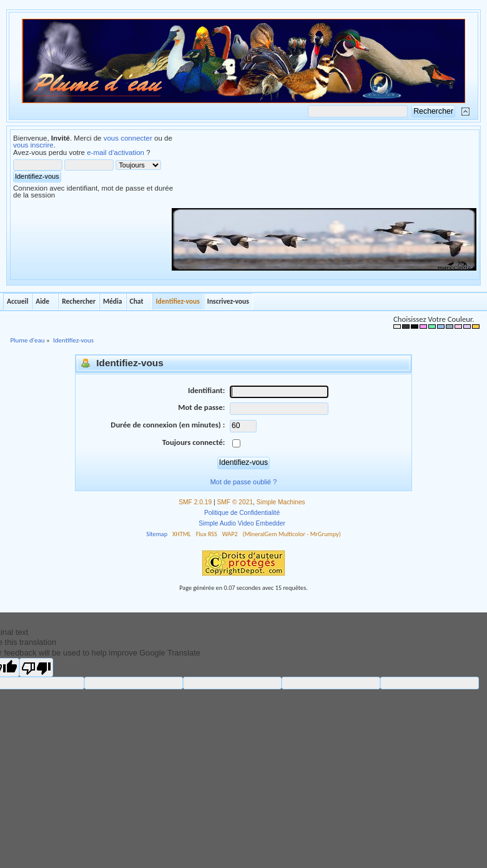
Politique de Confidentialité (242, 513)
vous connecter (128, 138)
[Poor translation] (36, 667)
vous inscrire (33, 145)
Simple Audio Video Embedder (242, 523)
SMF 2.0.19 (195, 502)
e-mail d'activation (116, 152)
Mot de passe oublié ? (243, 482)
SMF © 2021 (235, 502)
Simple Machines (281, 502)
